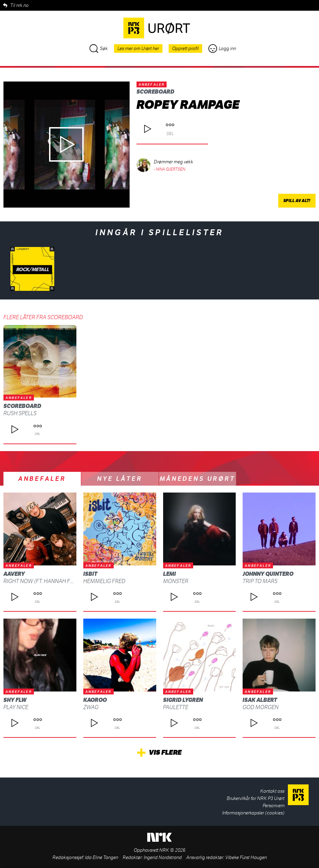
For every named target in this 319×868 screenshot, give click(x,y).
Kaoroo (95, 700)
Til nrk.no (20, 5)
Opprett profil (185, 49)
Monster (176, 581)
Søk (99, 49)
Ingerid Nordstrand (163, 857)
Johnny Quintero (268, 574)
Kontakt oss (272, 791)
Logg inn (222, 49)
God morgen (261, 707)
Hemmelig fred (104, 581)
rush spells (20, 413)
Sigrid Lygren (183, 700)
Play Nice (16, 707)
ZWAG (91, 707)
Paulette (176, 707)
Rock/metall (32, 269)
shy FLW (15, 700)
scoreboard (155, 92)
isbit (90, 574)
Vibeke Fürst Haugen (246, 857)
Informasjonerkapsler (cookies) (253, 813)
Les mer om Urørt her (138, 49)
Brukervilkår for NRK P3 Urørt (256, 798)
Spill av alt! (297, 201)
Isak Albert (260, 700)
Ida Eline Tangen (102, 857)
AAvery (14, 574)
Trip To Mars (260, 581)
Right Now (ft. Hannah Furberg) (48, 581)
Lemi (170, 574)
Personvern (274, 806)
